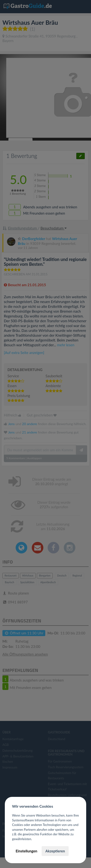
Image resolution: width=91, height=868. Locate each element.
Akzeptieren (55, 851)
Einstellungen (26, 851)
